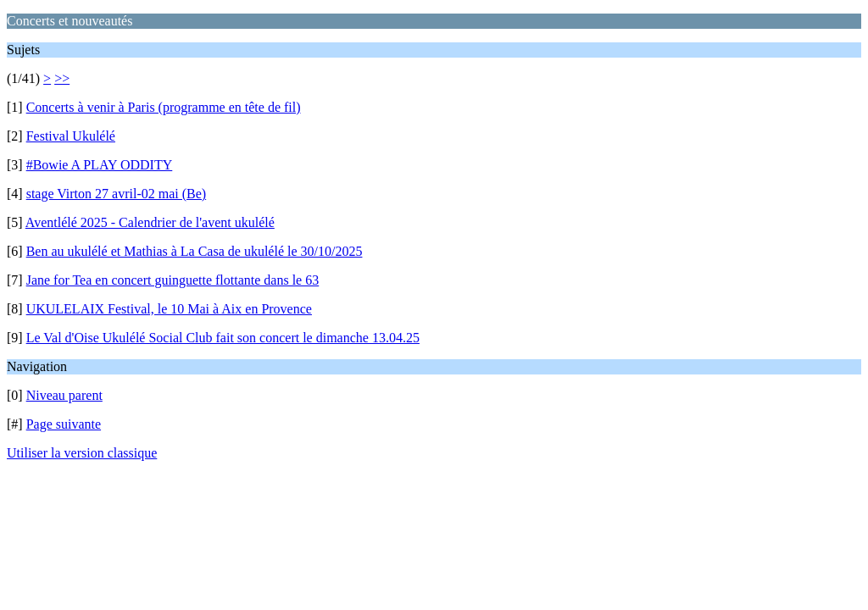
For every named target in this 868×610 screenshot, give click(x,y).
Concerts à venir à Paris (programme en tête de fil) (164, 107)
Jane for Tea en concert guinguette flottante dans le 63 (173, 280)
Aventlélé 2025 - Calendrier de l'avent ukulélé (150, 222)
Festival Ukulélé (71, 136)
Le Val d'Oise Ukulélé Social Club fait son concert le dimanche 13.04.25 (223, 338)
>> (62, 78)
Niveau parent (64, 395)
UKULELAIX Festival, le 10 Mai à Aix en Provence (169, 309)
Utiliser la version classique (82, 453)
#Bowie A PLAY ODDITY (100, 165)
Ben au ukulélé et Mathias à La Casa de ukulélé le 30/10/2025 (195, 251)
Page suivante (64, 424)
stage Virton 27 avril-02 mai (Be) (116, 194)
